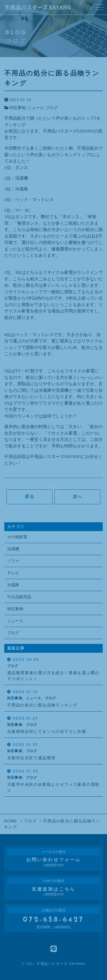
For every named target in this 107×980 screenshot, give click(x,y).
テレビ (13, 573)
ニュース (36, 108)
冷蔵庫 (13, 585)
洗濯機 (13, 549)
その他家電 (17, 537)
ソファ (13, 561)
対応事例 (18, 108)
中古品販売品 (19, 597)
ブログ (52, 108)
